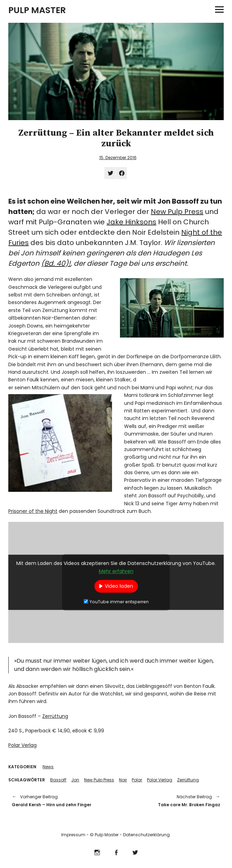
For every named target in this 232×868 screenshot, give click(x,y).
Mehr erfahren (116, 571)
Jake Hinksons (131, 222)
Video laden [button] (119, 586)
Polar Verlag (22, 745)
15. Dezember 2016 (118, 158)
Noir (123, 780)
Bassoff (58, 780)
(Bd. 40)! (56, 263)
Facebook (116, 852)
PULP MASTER (37, 10)
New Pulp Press (177, 212)
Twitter (135, 852)
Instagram (97, 852)
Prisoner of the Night (33, 511)
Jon (75, 780)
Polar (137, 780)
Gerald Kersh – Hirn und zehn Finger (60, 800)
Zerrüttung (55, 716)
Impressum (73, 835)
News (48, 767)
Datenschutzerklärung (146, 835)
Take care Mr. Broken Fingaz (172, 800)
